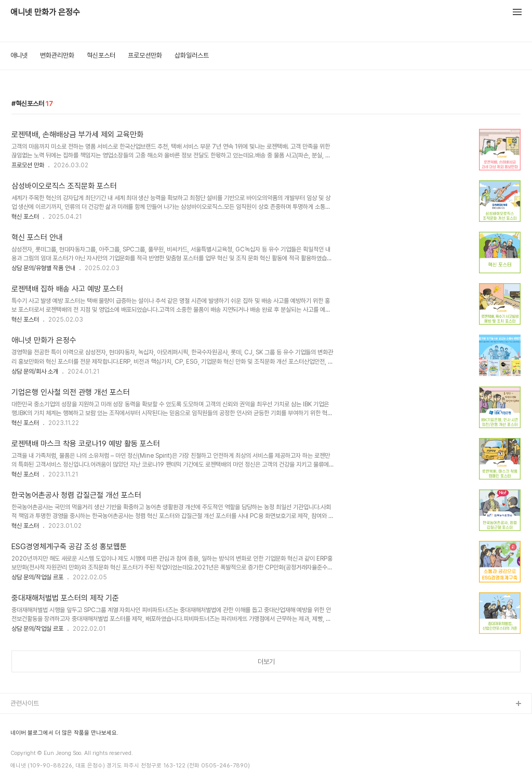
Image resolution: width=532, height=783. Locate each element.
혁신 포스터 (25, 217)
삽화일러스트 (192, 55)
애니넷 (19, 55)
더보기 (266, 662)
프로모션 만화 (28, 165)
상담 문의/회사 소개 (35, 371)
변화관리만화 (57, 55)
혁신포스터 (101, 55)
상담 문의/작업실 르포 (37, 577)
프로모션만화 (145, 55)
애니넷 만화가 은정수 (45, 12)
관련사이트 (25, 703)
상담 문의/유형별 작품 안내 (43, 268)
